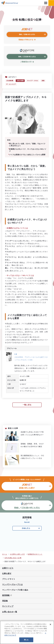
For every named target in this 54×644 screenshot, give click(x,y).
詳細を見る (26, 528)
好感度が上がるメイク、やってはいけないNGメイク (28, 150)
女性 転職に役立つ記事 (13, 558)
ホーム (5, 554)
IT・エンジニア (11, 84)
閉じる (26, 640)
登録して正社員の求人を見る (27, 57)
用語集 (5, 601)
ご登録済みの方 (26, 62)
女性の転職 (20, 81)
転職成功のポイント (35, 554)
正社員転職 (10, 81)
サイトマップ (8, 606)
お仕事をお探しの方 (17, 554)
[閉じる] (50, 624)
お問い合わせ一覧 (10, 612)
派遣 (43, 81)
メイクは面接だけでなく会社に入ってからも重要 (27, 155)
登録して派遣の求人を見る (27, 34)
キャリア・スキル (33, 81)
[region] (27, 632)
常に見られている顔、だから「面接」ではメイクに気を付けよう (27, 145)
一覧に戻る (27, 405)
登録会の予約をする (26, 40)
